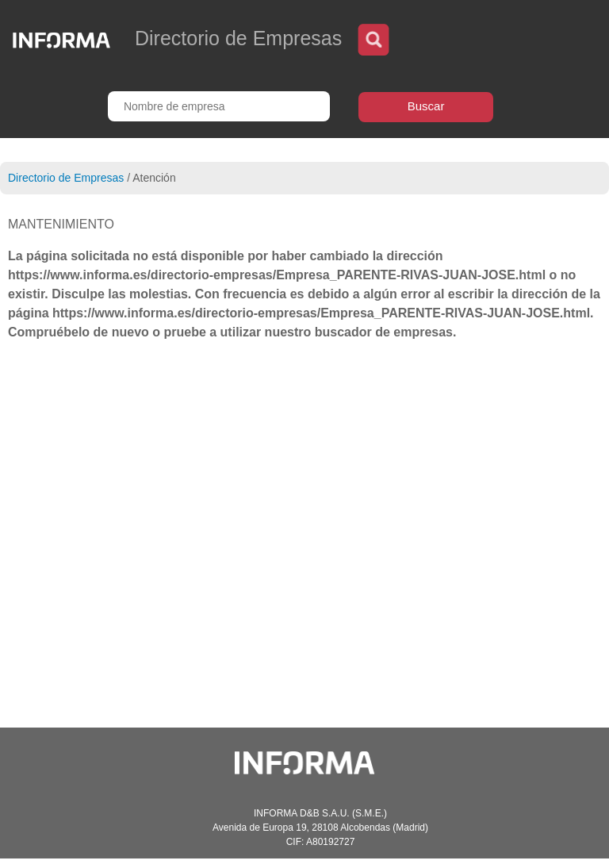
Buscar (426, 106)
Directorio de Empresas (66, 178)
